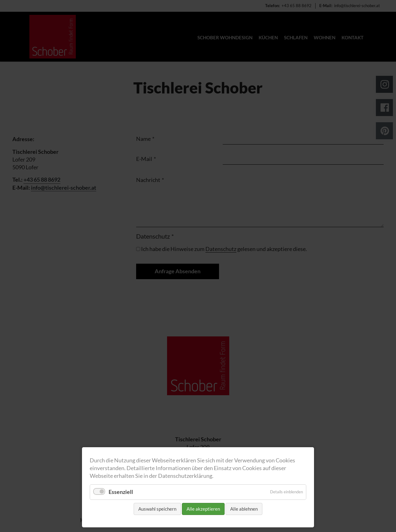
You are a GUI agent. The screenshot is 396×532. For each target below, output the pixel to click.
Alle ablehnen (244, 509)
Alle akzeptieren (203, 509)
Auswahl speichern (157, 509)
